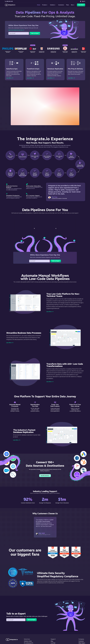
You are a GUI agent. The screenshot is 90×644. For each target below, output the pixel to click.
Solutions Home (28, 641)
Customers (81, 641)
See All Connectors (45, 476)
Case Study (33, 45)
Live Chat (53, 643)
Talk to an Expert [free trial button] (56, 261)
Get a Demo (81, 5)
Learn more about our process (16, 30)
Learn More (50, 312)
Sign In (83, 1)
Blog (52, 641)
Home (39, 5)
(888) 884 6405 (9, 1)
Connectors (61, 5)
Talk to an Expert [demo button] (35, 33)
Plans (68, 5)
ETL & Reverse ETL (29, 643)
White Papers (82, 643)
